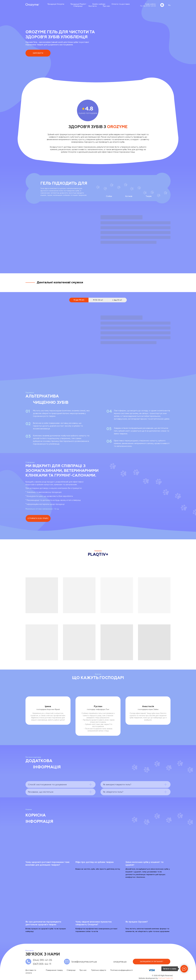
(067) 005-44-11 (42, 964)
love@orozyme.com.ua (84, 962)
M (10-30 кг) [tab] (98, 300)
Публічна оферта (99, 970)
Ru (169, 5)
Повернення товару (54, 970)
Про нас (106, 6)
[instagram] (162, 5)
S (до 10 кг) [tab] (79, 300)
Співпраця (78, 6)
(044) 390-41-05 (42, 960)
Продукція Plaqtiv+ (78, 4)
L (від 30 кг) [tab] (117, 300)
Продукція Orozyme (56, 4)
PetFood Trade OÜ (166, 978)
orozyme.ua (120, 962)
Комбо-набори (99, 4)
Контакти (93, 6)
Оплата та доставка (121, 4)
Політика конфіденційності (122, 970)
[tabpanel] (98, 338)
